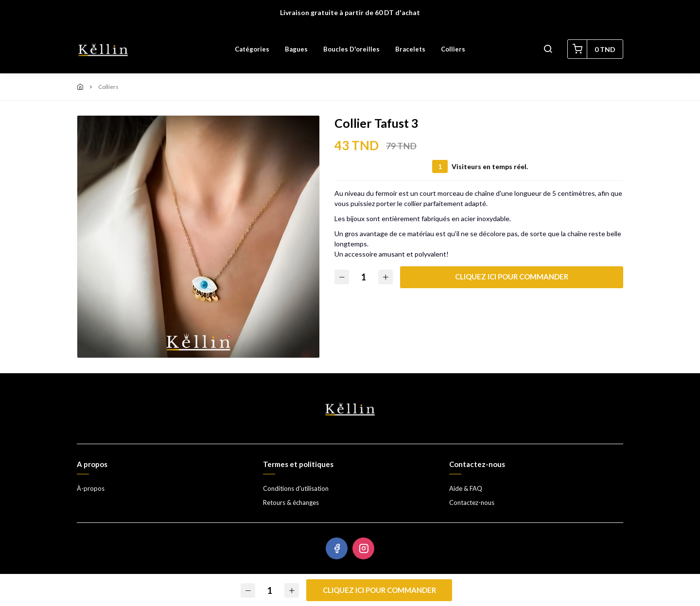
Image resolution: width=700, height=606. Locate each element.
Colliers (453, 49)
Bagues (296, 49)
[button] (548, 49)
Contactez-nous (472, 502)
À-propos (91, 488)
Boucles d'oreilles (351, 49)
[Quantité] (364, 277)
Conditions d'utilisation (296, 488)
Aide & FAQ (466, 488)
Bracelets (410, 49)
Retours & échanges (291, 502)
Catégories (252, 49)
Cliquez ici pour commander (512, 277)
